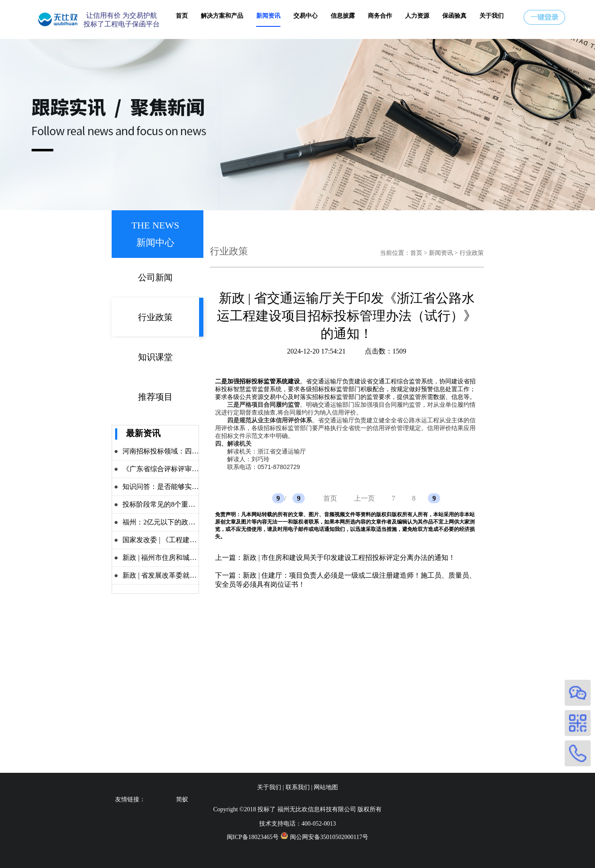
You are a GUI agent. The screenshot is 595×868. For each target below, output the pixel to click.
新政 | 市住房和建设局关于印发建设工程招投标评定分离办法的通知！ (349, 558)
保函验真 (454, 16)
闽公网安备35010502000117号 (329, 837)
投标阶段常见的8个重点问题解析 (173, 504)
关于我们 (492, 16)
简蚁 (182, 799)
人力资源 (417, 16)
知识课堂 (155, 357)
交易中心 (306, 16)
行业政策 (155, 317)
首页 (182, 16)
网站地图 (326, 787)
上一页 (364, 498)
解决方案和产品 (222, 16)
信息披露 (343, 16)
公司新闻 (155, 277)
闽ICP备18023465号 (253, 837)
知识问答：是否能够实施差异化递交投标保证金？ (199, 487)
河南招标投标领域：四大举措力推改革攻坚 (188, 451)
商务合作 (380, 16)
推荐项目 (155, 397)
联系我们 (298, 787)
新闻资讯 (268, 16)
